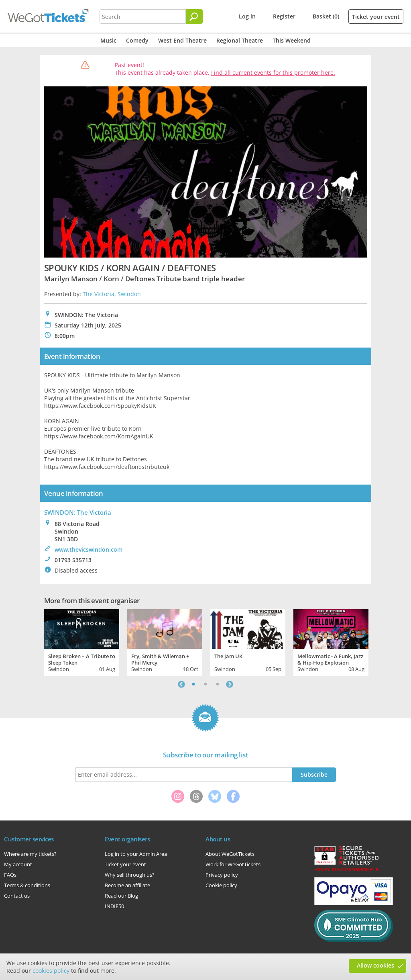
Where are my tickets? (30, 854)
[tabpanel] (82, 642)
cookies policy (51, 971)
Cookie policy (221, 885)
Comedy (137, 40)
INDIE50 (114, 906)
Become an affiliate (127, 885)
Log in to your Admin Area (136, 854)
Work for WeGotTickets (233, 864)
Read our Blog (121, 896)
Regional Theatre (240, 40)
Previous (181, 684)
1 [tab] (193, 684)
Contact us (17, 896)
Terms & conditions (27, 885)
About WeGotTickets (230, 854)
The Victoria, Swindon (112, 294)
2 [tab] (205, 684)
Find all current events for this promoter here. (273, 73)
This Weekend (292, 40)
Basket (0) (326, 16)
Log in (247, 16)
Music (108, 40)
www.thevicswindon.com (89, 549)
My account (18, 864)
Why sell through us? (130, 875)
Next (230, 684)
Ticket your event (376, 17)
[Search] (194, 16)
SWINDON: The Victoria (78, 512)
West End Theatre (182, 40)
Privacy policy (222, 875)
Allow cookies (375, 965)
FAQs (10, 875)
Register (284, 16)
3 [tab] (218, 684)
